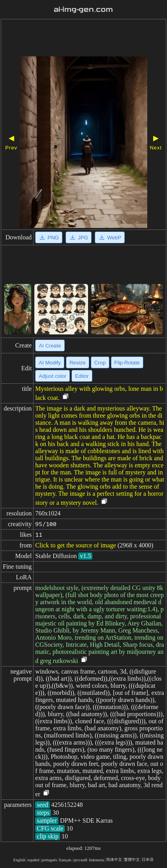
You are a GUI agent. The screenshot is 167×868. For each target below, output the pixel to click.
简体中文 (114, 860)
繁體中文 (132, 860)
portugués (49, 860)
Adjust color (53, 376)
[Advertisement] (83, 39)
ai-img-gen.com (83, 9)
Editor (82, 376)
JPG (79, 237)
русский (80, 860)
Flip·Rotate (127, 363)
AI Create (50, 346)
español (33, 860)
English (20, 860)
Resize (78, 363)
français (65, 860)
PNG (49, 237)
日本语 (148, 860)
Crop (100, 363)
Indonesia (97, 860)
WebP (110, 237)
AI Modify (50, 363)
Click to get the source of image (75, 545)
